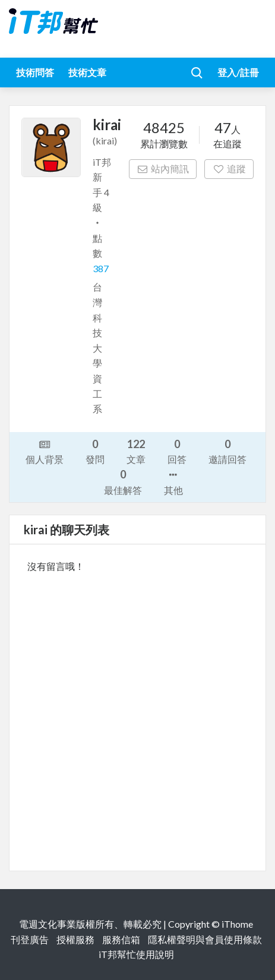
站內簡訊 (163, 168)
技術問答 (35, 72)
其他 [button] (173, 481)
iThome (237, 924)
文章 (136, 451)
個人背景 (45, 451)
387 (101, 268)
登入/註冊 (238, 72)
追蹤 (229, 168)
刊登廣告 (30, 939)
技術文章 (87, 72)
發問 (95, 451)
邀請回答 (227, 451)
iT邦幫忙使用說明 (136, 954)
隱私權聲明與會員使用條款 (205, 939)
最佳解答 (123, 481)
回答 (177, 451)
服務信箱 (121, 939)
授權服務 (75, 939)
